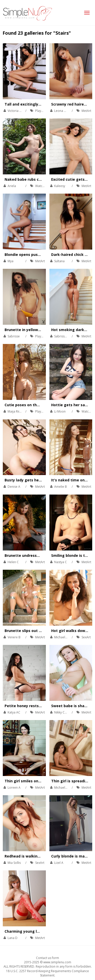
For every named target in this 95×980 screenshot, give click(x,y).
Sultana (59, 261)
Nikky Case (62, 712)
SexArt (86, 637)
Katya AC (14, 712)
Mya (11, 261)
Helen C (13, 562)
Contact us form (48, 958)
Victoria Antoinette (21, 111)
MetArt (86, 111)
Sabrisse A (62, 336)
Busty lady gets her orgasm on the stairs (42, 480)
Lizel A (59, 863)
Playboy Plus (44, 111)
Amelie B (61, 487)
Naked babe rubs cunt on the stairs (37, 179)
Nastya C (61, 562)
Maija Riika (15, 411)
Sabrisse (14, 336)
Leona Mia (62, 111)
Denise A (14, 487)
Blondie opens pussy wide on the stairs (40, 254)
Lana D (13, 938)
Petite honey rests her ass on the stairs (41, 706)
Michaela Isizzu (65, 637)
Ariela (12, 186)
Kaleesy (60, 186)
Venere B (14, 637)
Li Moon (60, 411)
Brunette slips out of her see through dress (45, 631)
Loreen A (14, 788)
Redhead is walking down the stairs (37, 856)
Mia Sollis (14, 863)
